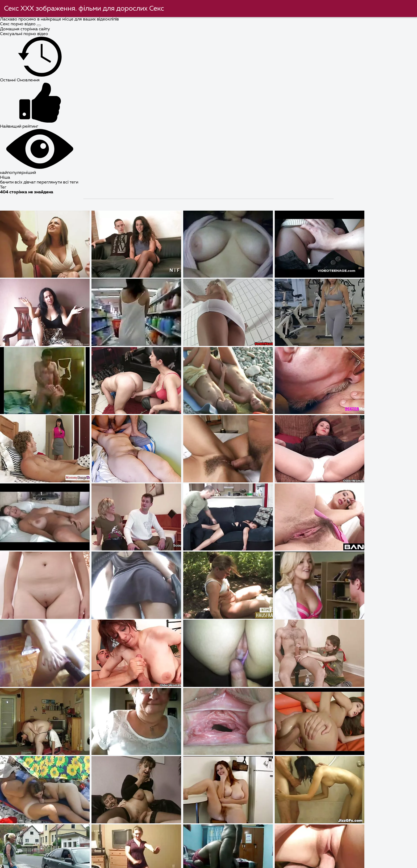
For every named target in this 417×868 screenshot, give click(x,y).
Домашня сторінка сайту (25, 29)
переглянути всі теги (57, 182)
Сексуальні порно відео (24, 34)
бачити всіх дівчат (18, 182)
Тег (3, 187)
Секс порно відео (18, 24)
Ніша (5, 178)
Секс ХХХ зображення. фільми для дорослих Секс (84, 9)
